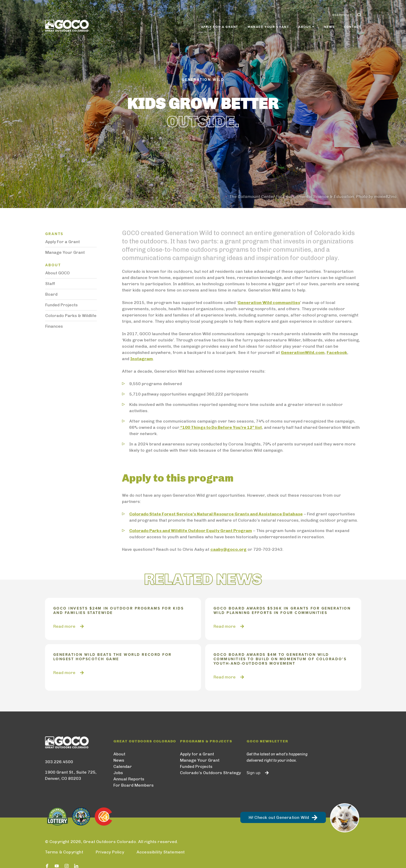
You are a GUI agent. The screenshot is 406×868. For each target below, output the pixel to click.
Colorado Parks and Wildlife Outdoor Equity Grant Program (191, 531)
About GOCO (57, 273)
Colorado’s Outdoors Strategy (210, 773)
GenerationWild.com (303, 352)
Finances (54, 326)
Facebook (337, 352)
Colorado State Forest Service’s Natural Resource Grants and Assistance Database (216, 514)
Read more (64, 626)
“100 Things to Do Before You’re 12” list (221, 427)
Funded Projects (62, 305)
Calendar (123, 766)
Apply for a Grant (220, 24)
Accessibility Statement (161, 852)
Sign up (253, 773)
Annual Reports (129, 779)
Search (359, 12)
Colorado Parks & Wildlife (71, 316)
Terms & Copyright (64, 852)
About (119, 754)
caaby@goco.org (228, 549)
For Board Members (134, 785)
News (329, 24)
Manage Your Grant (268, 24)
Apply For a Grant (63, 242)
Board (51, 294)
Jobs (118, 773)
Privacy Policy (110, 852)
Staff (50, 284)
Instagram (142, 359)
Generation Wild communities (269, 303)
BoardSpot (342, 12)
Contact (352, 24)
